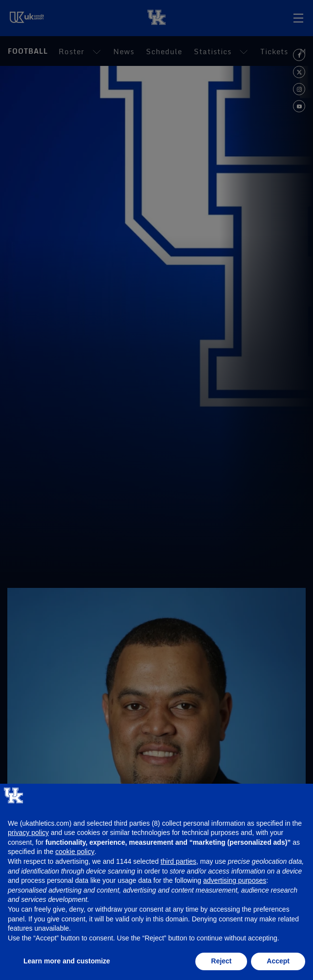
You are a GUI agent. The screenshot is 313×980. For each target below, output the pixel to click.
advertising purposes (235, 880)
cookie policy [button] (75, 852)
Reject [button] (221, 961)
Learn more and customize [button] (67, 961)
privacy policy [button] (28, 833)
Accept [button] (278, 961)
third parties (178, 861)
